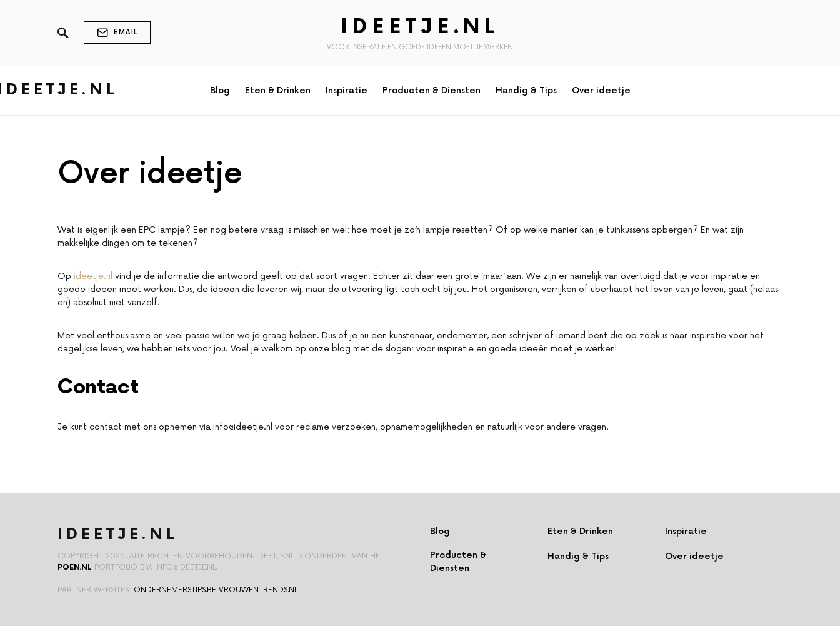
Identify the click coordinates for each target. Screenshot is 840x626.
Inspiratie (686, 531)
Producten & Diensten (458, 562)
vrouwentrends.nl (258, 590)
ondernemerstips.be (175, 590)
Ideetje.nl (420, 27)
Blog (440, 531)
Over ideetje (694, 556)
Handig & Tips (578, 556)
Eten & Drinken (580, 531)
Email (117, 33)
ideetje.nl (92, 276)
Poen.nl (75, 568)
